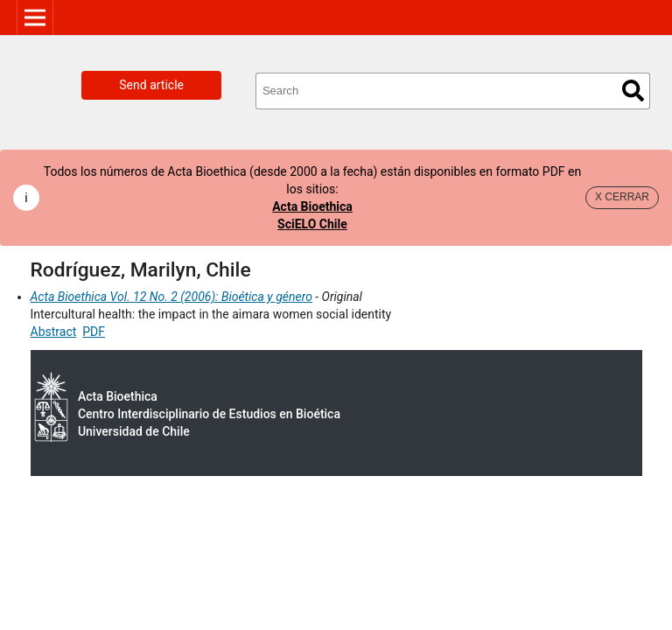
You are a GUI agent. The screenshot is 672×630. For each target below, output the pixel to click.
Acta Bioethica (312, 206)
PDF (94, 332)
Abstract (54, 332)
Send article (151, 85)
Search (633, 91)
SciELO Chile (312, 224)
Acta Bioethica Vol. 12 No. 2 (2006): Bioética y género (171, 297)
